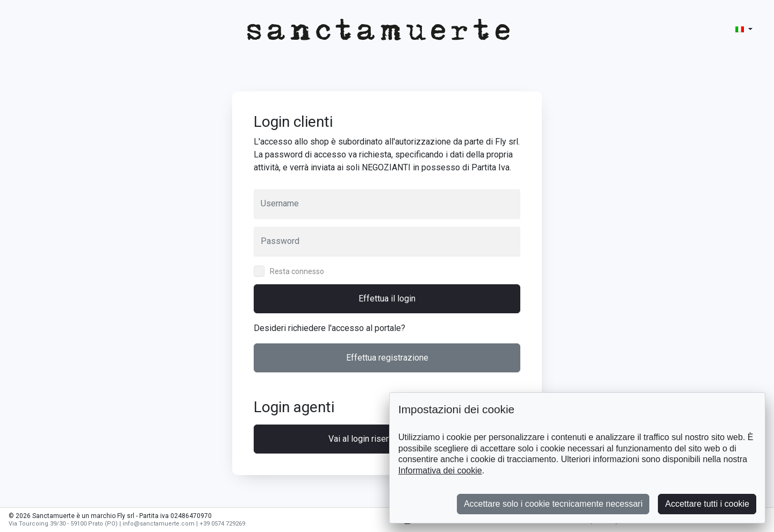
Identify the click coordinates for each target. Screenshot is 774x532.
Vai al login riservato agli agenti (387, 439)
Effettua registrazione (387, 358)
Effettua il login (387, 299)
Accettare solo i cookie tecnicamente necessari (553, 504)
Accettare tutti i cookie (707, 504)
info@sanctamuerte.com (159, 524)
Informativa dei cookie (440, 470)
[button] (744, 29)
